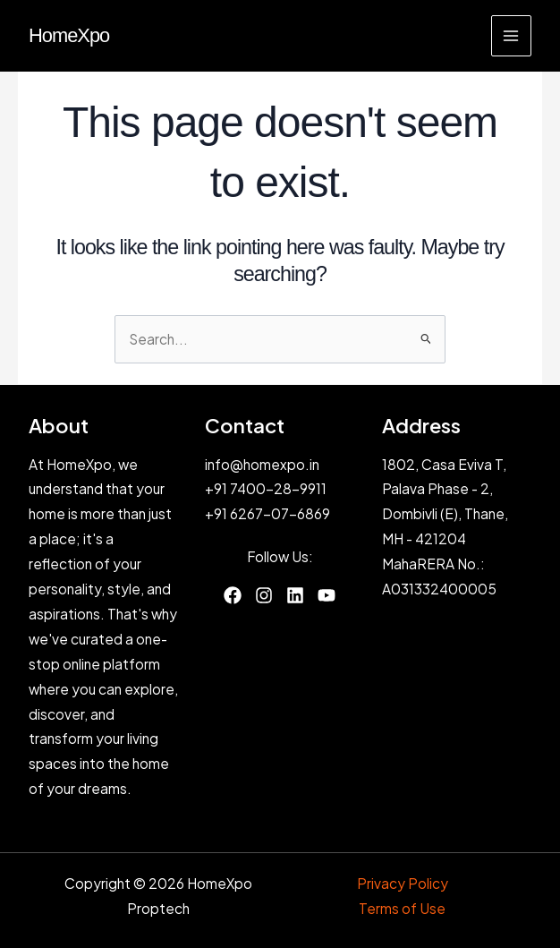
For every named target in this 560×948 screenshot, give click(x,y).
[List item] (233, 595)
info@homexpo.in (262, 464)
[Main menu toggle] (511, 35)
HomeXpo (69, 35)
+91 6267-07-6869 (267, 513)
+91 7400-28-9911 (266, 488)
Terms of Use (402, 908)
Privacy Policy (403, 883)
